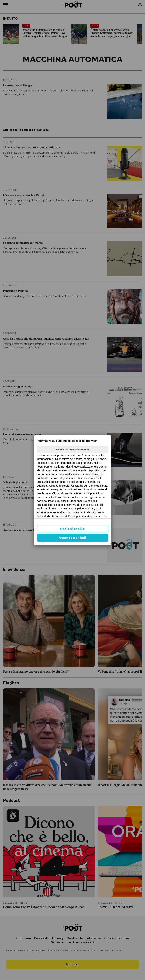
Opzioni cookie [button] (72, 529)
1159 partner (74, 501)
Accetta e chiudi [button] (72, 538)
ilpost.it (90, 505)
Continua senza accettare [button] (73, 450)
